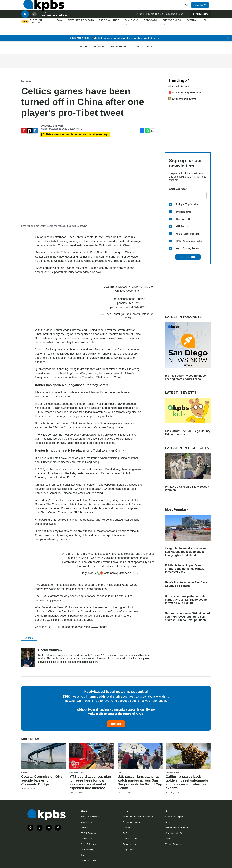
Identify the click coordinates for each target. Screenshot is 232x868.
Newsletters (86, 822)
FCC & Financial (88, 833)
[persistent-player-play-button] (25, 22)
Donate (116, 724)
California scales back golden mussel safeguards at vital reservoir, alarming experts (187, 782)
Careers (84, 828)
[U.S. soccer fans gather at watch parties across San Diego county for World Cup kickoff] (140, 756)
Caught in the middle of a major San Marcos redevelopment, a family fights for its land (185, 552)
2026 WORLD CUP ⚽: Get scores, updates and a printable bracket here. (114, 38)
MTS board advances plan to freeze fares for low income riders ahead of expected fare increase (90, 782)
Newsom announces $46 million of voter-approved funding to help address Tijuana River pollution (187, 617)
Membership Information (177, 828)
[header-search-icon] (188, 8)
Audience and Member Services (138, 817)
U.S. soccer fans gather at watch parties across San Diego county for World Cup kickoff (186, 600)
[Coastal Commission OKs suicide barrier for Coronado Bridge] (44, 756)
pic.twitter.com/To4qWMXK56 (128, 307)
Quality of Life (76, 773)
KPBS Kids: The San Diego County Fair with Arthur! (188, 433)
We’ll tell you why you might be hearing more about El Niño (185, 377)
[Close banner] (228, 38)
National (99, 46)
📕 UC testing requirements (184, 93)
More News (31, 739)
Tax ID (168, 839)
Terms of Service (88, 861)
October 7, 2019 (129, 573)
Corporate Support (174, 817)
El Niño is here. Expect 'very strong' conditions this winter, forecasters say (184, 569)
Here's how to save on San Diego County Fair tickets (186, 584)
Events (191, 30)
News (58, 30)
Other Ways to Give (175, 833)
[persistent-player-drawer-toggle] (200, 22)
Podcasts (150, 30)
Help (204, 32)
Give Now (202, 8)
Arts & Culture (109, 30)
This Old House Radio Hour (169, 22)
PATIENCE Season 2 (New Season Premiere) (187, 488)
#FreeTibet (133, 303)
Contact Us (128, 828)
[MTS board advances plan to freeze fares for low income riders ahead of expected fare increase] (92, 756)
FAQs (126, 833)
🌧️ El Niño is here (179, 86)
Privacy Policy (87, 850)
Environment (172, 773)
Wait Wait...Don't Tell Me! (54, 24)
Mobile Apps (86, 839)
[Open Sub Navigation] (57, 35)
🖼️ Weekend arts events (182, 99)
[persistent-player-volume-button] (34, 22)
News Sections (143, 46)
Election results (36, 32)
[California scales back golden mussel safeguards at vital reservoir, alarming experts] (188, 756)
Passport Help (130, 844)
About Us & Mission (90, 817)
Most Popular (177, 510)
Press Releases (88, 844)
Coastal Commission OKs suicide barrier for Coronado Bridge (42, 780)
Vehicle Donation (173, 844)
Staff (83, 855)
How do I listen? (131, 839)
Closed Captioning (132, 822)
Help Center (129, 850)
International (119, 46)
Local (84, 46)
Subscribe (188, 257)
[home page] (42, 8)
